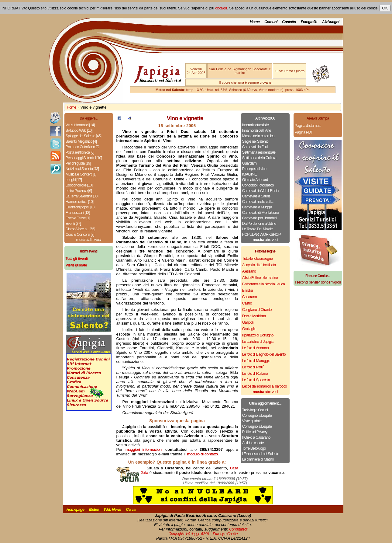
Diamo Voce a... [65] (80, 229)
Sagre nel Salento (255, 141)
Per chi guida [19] (78, 163)
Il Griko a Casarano (256, 437)
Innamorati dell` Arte (257, 130)
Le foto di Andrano (256, 348)
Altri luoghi (330, 22)
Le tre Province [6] (79, 191)
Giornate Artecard (255, 180)
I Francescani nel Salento (261, 454)
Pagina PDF (304, 132)
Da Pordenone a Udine (259, 223)
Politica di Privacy (255, 432)
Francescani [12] (78, 212)
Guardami (250, 163)
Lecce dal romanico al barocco (265, 386)
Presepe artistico (254, 169)
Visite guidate (252, 421)
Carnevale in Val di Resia (260, 191)
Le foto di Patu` (253, 367)
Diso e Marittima (254, 316)
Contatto (289, 22)
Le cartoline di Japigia (258, 341)
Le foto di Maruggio (256, 361)
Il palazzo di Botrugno (258, 335)
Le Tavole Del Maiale (257, 229)
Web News (113, 509)
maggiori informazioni (144, 449)
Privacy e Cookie (225, 534)
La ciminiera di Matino (258, 459)
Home (255, 22)
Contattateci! (238, 529)
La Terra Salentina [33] (82, 196)
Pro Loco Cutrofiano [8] (83, 147)
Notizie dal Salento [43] (82, 169)
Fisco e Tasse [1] (78, 218)
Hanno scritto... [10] (80, 202)
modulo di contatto (202, 454)
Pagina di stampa (308, 125)
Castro (247, 303)
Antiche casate (253, 443)
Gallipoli (248, 322)
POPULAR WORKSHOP (261, 234)
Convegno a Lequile (257, 415)
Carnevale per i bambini (260, 218)
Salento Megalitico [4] (81, 141)
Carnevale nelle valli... (258, 202)
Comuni (271, 22)
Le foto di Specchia (256, 380)
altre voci (89, 240)
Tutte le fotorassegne (258, 258)
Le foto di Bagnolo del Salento (264, 354)
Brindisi (248, 290)
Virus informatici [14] (80, 125)
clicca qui (221, 8)
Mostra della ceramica (258, 136)
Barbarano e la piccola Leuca (263, 284)
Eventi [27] (73, 223)
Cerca (131, 509)
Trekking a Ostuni (255, 410)
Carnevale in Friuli (255, 147)
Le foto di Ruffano (255, 373)
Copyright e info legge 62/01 (189, 534)
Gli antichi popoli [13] (81, 207)
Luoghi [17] (74, 180)
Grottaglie (249, 329)
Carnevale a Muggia (257, 207)
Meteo (94, 509)
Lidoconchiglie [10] (79, 185)
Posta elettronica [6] (80, 152)
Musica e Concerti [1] (81, 174)
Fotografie (309, 22)
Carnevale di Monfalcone (261, 212)
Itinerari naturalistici (256, 125)
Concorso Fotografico (258, 185)
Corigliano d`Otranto (257, 310)
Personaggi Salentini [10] (84, 158)
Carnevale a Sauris (256, 196)
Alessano (249, 271)
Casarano (249, 297)
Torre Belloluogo (254, 448)
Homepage (75, 509)
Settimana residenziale (259, 152)
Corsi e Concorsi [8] (80, 234)
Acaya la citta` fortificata (259, 265)
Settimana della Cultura (259, 158)
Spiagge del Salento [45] (84, 136)
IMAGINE (249, 174)
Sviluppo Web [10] (79, 130)
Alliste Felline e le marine (260, 278)
